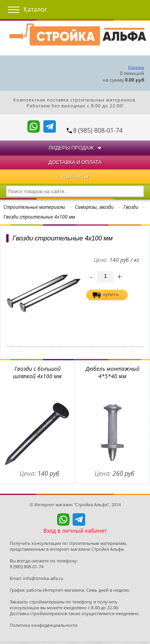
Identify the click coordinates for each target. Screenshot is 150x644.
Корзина (136, 67)
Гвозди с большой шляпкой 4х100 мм (37, 372)
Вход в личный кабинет (75, 531)
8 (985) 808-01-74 (98, 130)
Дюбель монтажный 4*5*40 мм (112, 372)
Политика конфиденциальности (44, 625)
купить (111, 294)
